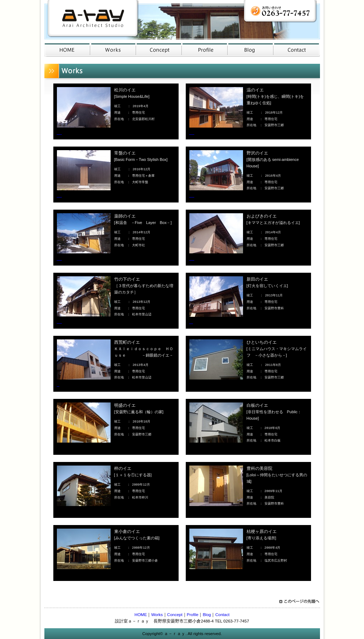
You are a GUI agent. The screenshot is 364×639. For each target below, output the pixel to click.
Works (157, 615)
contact (297, 49)
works (113, 49)
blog (251, 49)
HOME (141, 615)
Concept (175, 615)
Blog (207, 615)
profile (205, 49)
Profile (193, 615)
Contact (222, 615)
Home (67, 49)
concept (159, 49)
